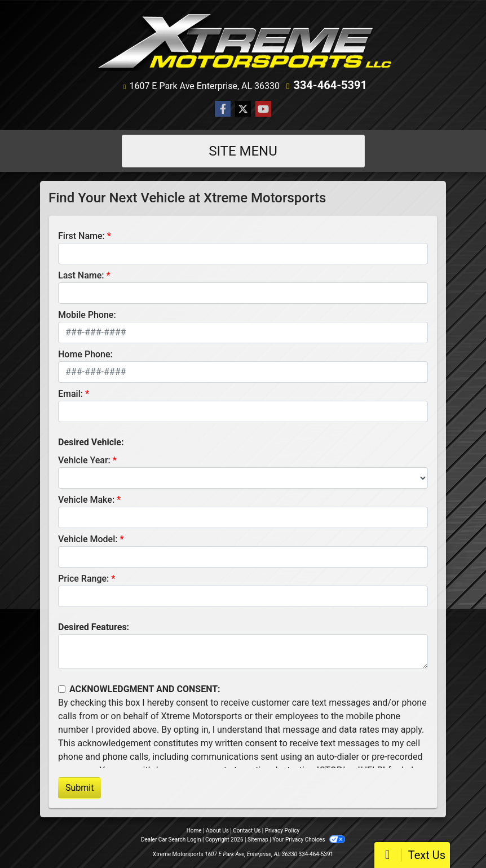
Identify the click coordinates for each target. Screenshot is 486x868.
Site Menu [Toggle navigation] (243, 151)
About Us (217, 831)
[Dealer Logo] (243, 41)
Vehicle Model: (88, 539)
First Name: (81, 236)
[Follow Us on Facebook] (223, 109)
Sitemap (258, 840)
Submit (79, 788)
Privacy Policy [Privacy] (282, 831)
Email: (70, 394)
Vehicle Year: (84, 460)
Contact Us (247, 831)
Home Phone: (85, 354)
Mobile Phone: (87, 315)
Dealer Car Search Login (171, 840)
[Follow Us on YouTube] (263, 109)
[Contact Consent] (62, 689)
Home (194, 831)
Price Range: (83, 579)
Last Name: (81, 275)
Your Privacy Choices (309, 840)
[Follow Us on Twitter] (243, 109)
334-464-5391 (330, 85)
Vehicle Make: (86, 500)
